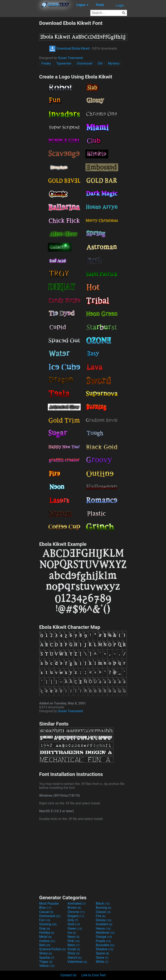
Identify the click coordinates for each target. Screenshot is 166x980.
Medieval (105, 933)
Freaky (46, 63)
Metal (45, 937)
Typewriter (64, 63)
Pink (74, 941)
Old (100, 63)
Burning (104, 908)
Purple (103, 941)
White (102, 962)
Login (120, 5)
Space (102, 953)
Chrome (76, 912)
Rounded (105, 945)
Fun (45, 920)
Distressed (85, 63)
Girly (73, 920)
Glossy (104, 920)
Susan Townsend (70, 58)
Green (75, 928)
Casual (46, 912)
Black (103, 903)
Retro (73, 945)
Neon (73, 937)
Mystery (114, 63)
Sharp (46, 953)
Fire (101, 916)
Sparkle (47, 958)
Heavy (103, 928)
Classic (103, 912)
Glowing (48, 924)
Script (74, 949)
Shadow (105, 949)
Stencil (74, 958)
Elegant (76, 916)
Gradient (104, 924)
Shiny (74, 953)
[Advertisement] (19, 82)
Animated (77, 903)
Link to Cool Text (94, 975)
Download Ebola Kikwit (69, 48)
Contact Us (68, 975)
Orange (104, 937)
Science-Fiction (52, 949)
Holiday (47, 933)
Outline (47, 941)
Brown (74, 908)
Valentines (77, 962)
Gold (74, 924)
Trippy (46, 962)
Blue (45, 908)
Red (45, 945)
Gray (45, 928)
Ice (72, 933)
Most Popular (49, 903)
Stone (102, 958)
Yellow (47, 966)
